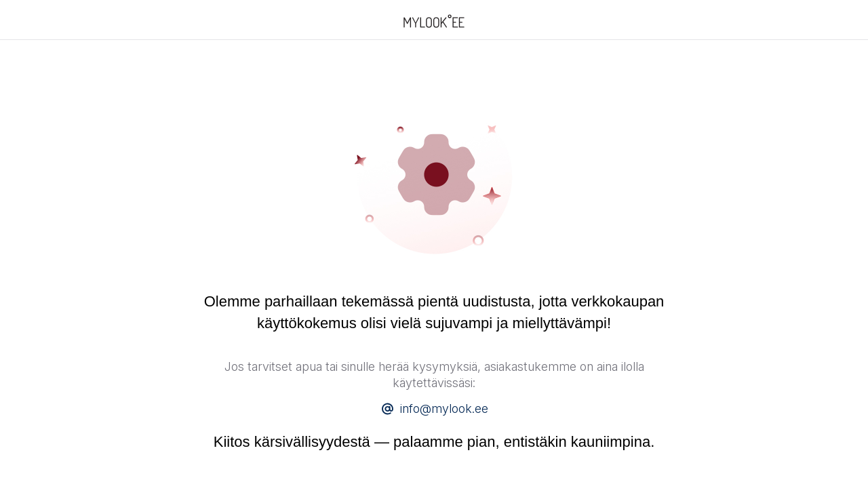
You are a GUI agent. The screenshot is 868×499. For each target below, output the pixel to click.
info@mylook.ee (444, 408)
